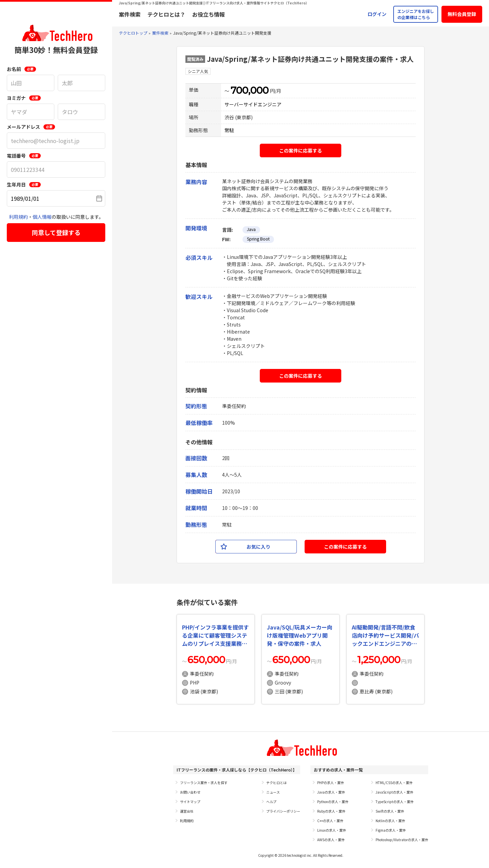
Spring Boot (258, 239)
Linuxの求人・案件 (332, 830)
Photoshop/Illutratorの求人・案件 (402, 840)
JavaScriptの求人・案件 (394, 792)
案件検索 (130, 14)
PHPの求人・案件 (331, 783)
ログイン (377, 14)
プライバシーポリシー (283, 811)
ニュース (273, 792)
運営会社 (187, 811)
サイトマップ (190, 802)
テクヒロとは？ (166, 14)
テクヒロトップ (133, 33)
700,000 (250, 90)
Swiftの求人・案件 (390, 811)
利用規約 (18, 217)
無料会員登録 (462, 14)
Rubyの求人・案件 (331, 811)
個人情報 (42, 217)
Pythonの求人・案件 (333, 802)
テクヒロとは (276, 783)
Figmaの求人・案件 (391, 830)
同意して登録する (56, 232)
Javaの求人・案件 (331, 792)
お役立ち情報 (209, 14)
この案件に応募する (301, 150)
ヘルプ (271, 802)
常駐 (229, 130)
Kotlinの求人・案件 (390, 821)
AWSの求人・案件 (331, 840)
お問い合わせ (190, 792)
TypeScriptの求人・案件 (395, 802)
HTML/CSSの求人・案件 (394, 783)
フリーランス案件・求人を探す (204, 783)
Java (251, 229)
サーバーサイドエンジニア (253, 104)
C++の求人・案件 (330, 821)
